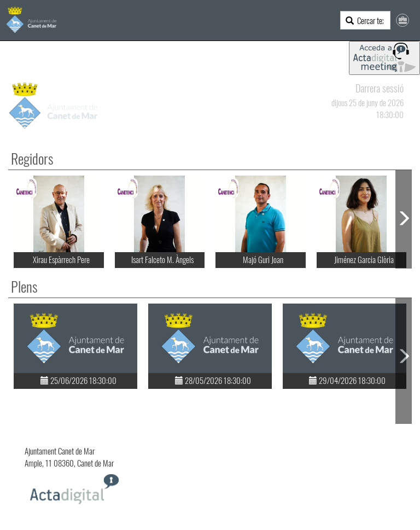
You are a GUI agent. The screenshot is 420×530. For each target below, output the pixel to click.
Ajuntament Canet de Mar (60, 451)
